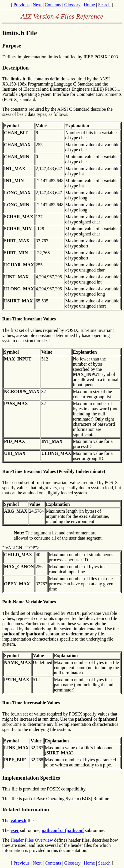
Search (104, 5)
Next (37, 5)
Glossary (72, 5)
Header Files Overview (32, 840)
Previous (21, 5)
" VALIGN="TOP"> (21, 548)
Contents (53, 5)
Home (89, 5)
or (63, 830)
